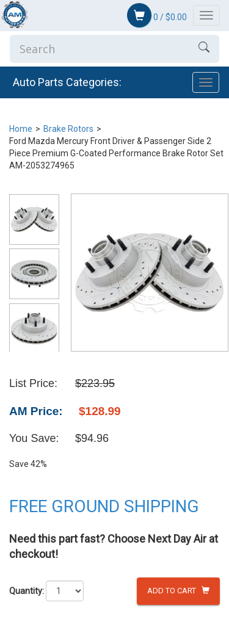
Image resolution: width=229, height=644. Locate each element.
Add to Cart (178, 591)
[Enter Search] (99, 49)
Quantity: (27, 591)
